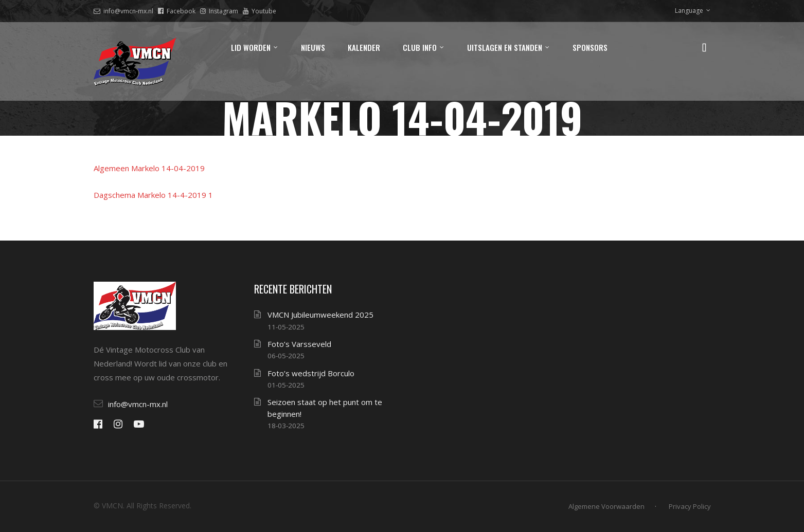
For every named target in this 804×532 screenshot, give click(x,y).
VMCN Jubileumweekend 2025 (320, 315)
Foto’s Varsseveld (299, 344)
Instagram (219, 11)
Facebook (177, 11)
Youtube (260, 11)
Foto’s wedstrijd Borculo (311, 373)
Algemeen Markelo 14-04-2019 (149, 168)
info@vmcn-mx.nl (123, 11)
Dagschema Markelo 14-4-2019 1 (153, 195)
